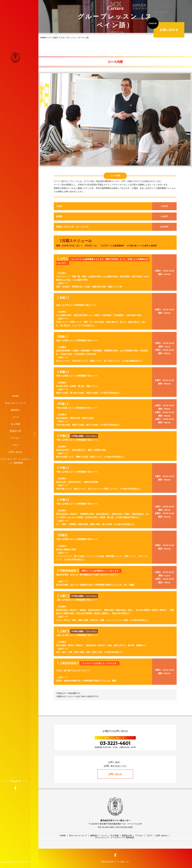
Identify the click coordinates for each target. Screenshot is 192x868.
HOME (15, 396)
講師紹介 (15, 410)
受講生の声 (15, 431)
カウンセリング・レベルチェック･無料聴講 (15, 461)
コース (15, 417)
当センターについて (15, 403)
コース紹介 (53, 38)
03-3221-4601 (115, 743)
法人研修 (15, 424)
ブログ (15, 445)
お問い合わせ (15, 452)
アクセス (15, 438)
